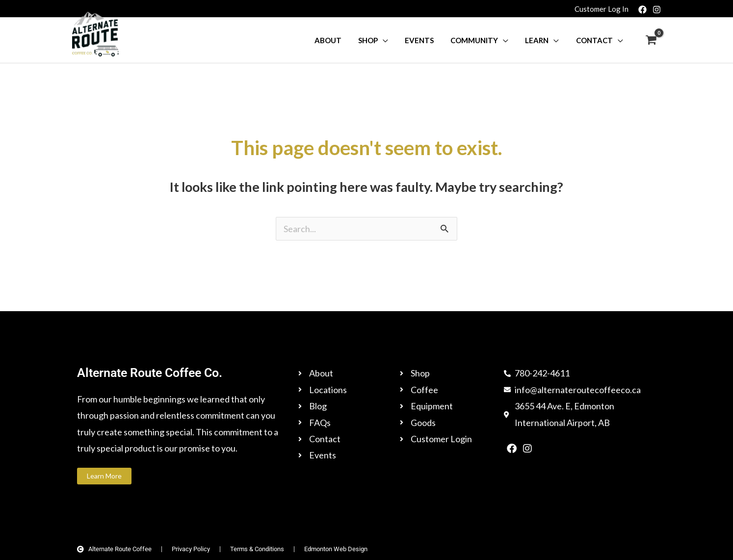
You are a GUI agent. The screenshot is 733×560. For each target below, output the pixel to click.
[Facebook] (642, 10)
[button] (392, 40)
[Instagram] (657, 10)
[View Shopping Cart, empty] (651, 40)
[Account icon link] (602, 9)
